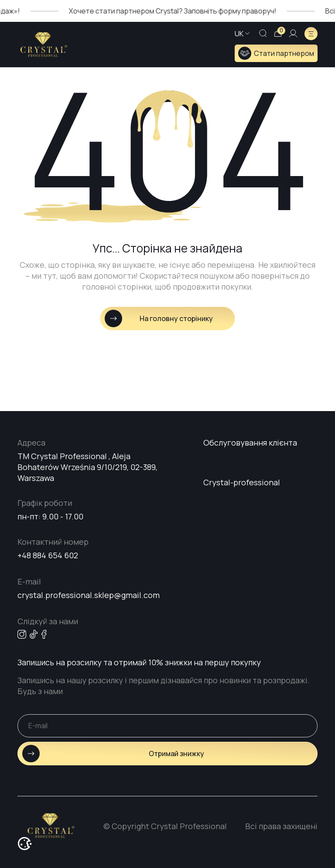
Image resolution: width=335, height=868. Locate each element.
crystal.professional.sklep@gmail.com (89, 595)
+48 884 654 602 (48, 555)
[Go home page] (44, 45)
